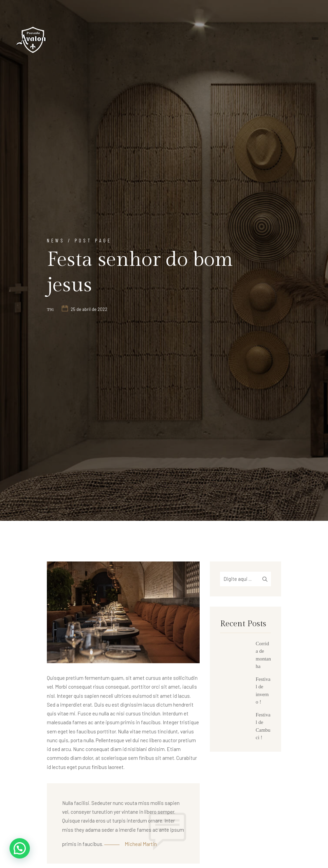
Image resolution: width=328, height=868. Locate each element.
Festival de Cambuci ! (263, 726)
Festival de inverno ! (263, 691)
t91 (50, 309)
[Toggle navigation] (315, 39)
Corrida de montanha (263, 655)
